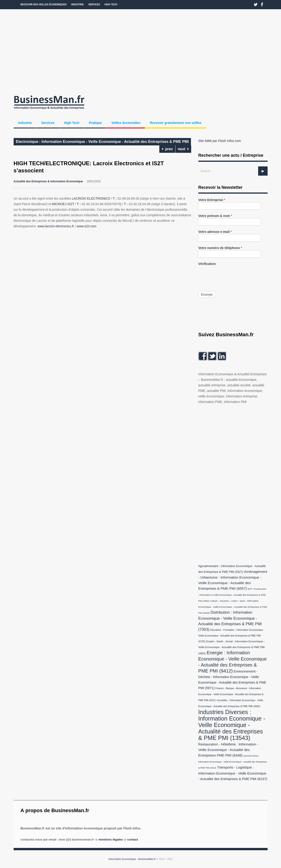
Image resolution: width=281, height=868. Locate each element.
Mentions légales (110, 839)
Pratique (95, 123)
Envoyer (207, 294)
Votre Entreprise (212, 200)
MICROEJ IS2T (63, 204)
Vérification (207, 264)
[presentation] (233, 275)
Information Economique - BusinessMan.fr (132, 859)
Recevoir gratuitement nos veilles (176, 123)
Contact (133, 839)
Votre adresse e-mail (215, 232)
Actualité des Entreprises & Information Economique (48, 181)
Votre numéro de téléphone (220, 248)
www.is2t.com (87, 226)
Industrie (78, 5)
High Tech (111, 5)
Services (94, 5)
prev (167, 149)
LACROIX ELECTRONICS (91, 198)
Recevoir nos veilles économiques (44, 5)
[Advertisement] (141, 51)
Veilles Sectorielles (126, 123)
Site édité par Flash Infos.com (220, 141)
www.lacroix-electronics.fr (56, 226)
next (183, 149)
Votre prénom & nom (215, 216)
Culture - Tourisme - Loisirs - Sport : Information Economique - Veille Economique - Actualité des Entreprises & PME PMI (233, 607)
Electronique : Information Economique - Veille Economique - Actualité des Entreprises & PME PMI (102, 142)
